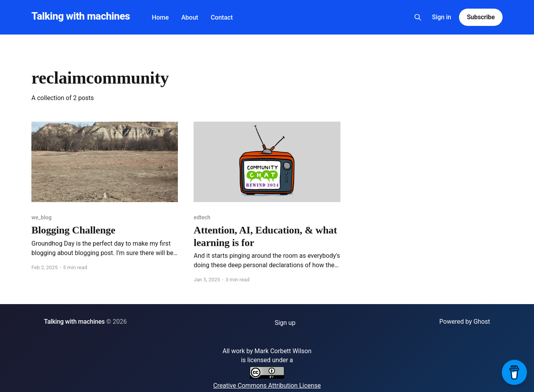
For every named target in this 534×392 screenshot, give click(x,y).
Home (160, 17)
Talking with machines (81, 16)
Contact (222, 17)
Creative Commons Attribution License (267, 386)
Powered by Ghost (465, 322)
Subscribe (481, 17)
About (190, 17)
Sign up (285, 323)
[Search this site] (418, 17)
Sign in (442, 17)
